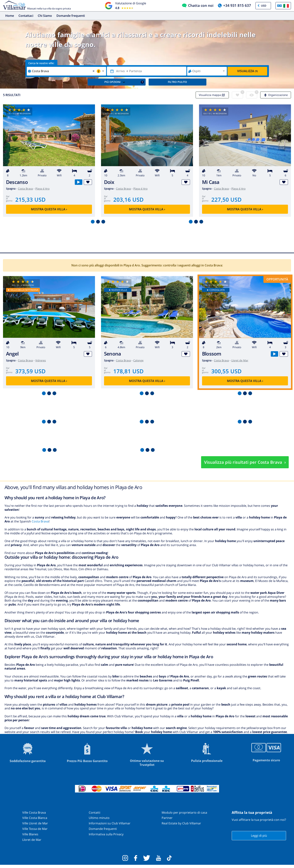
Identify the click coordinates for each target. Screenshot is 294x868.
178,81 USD (128, 371)
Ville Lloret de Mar (35, 823)
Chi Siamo (45, 16)
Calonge (138, 360)
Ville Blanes (30, 834)
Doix (109, 182)
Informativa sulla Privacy (106, 834)
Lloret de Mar (240, 360)
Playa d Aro (42, 189)
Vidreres (41, 360)
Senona (112, 354)
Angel (12, 354)
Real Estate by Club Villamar (181, 823)
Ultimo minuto (99, 818)
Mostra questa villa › (49, 209)
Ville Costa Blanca (35, 818)
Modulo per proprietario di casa (184, 812)
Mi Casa (211, 182)
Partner (167, 818)
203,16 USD (128, 199)
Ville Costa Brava (34, 812)
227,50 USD (226, 199)
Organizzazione (276, 95)
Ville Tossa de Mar (35, 829)
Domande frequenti (71, 16)
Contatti (95, 812)
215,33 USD (30, 199)
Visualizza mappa (212, 95)
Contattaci (26, 16)
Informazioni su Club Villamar (110, 823)
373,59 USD (30, 371)
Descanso (17, 182)
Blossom (212, 354)
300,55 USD (226, 371)
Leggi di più (259, 836)
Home (10, 16)
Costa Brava (25, 189)
